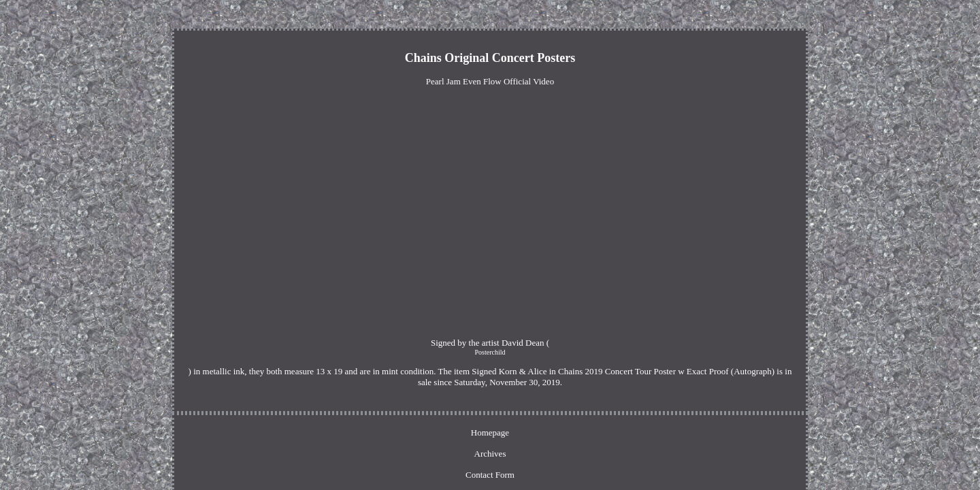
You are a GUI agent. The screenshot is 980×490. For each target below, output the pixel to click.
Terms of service (617, 404)
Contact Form (442, 404)
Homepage (340, 404)
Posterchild (327, 343)
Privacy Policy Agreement (527, 404)
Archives (388, 404)
